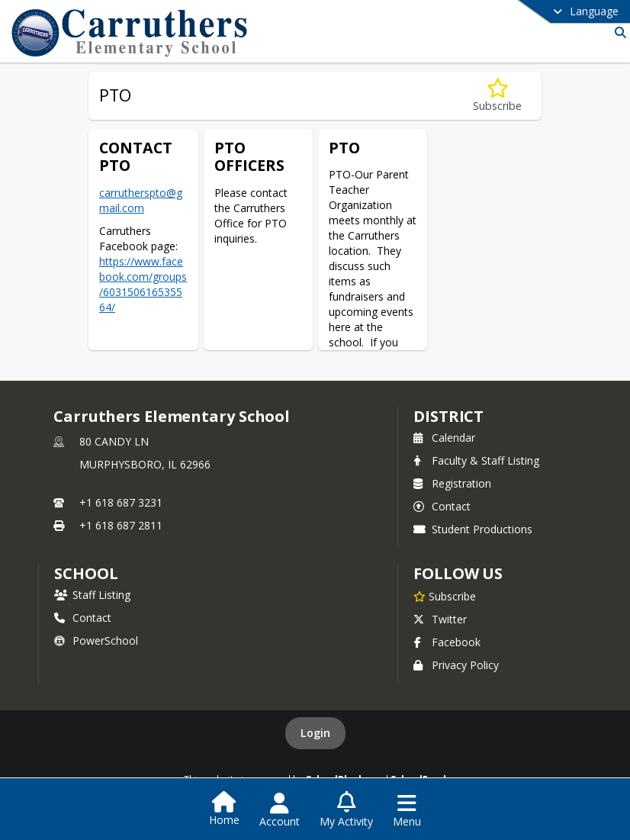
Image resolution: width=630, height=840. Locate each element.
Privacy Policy (456, 665)
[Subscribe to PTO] (497, 96)
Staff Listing (92, 595)
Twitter (440, 619)
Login (315, 733)
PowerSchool (96, 640)
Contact (442, 506)
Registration (452, 483)
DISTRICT (448, 416)
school (86, 573)
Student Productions (473, 529)
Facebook (447, 642)
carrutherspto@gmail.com (141, 200)
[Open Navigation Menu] (407, 810)
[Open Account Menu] (280, 810)
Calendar (444, 438)
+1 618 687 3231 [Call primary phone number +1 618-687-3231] (121, 502)
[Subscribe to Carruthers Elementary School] (445, 596)
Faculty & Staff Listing (476, 460)
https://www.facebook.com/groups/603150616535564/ (143, 284)
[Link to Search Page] (617, 32)
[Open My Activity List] (346, 810)
